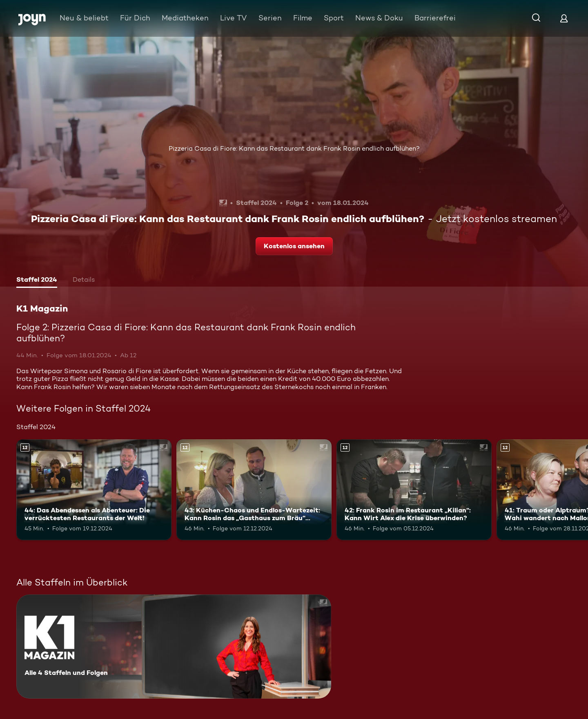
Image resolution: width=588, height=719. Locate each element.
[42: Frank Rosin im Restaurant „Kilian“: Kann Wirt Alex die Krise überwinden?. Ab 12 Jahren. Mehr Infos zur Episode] (414, 490)
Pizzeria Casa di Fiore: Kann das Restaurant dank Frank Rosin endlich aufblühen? (294, 148)
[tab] (37, 280)
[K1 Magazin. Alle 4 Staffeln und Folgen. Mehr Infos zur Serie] (174, 647)
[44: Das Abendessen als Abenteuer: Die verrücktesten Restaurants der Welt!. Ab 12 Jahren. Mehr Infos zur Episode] (94, 490)
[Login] (564, 18)
